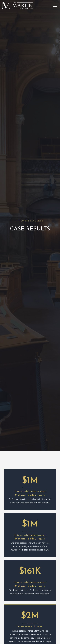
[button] (51, 5)
